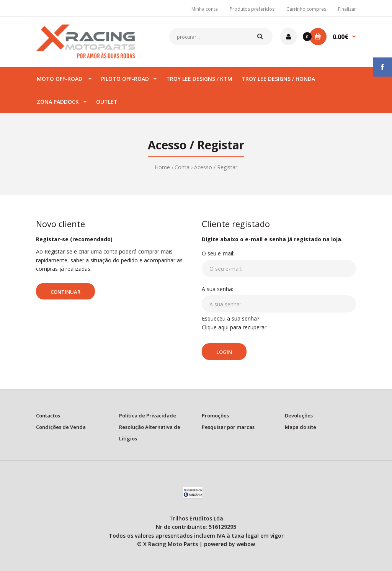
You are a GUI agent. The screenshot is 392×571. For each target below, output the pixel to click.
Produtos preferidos (252, 9)
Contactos (48, 416)
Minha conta (205, 9)
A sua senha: (217, 289)
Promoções (215, 416)
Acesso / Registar (216, 167)
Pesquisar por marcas (228, 427)
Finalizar (347, 9)
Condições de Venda (61, 427)
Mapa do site (301, 427)
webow (246, 544)
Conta (182, 167)
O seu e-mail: (218, 253)
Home (162, 167)
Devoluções (299, 416)
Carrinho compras (306, 9)
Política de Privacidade (148, 416)
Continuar (65, 292)
